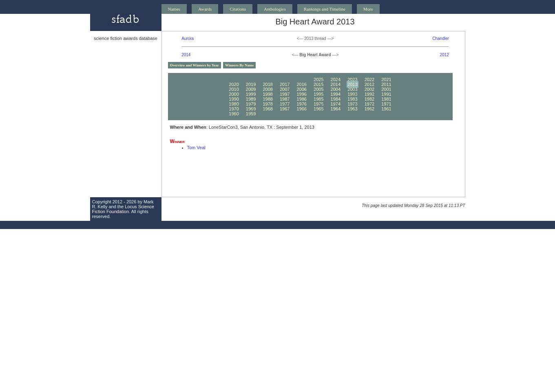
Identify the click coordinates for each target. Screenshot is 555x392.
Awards (205, 9)
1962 (369, 109)
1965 (318, 109)
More (368, 9)
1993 (352, 94)
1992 (369, 94)
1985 (318, 99)
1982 (369, 99)
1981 (386, 99)
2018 (268, 84)
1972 (369, 104)
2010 (234, 89)
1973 (352, 104)
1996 (301, 94)
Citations (238, 9)
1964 (336, 109)
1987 (285, 99)
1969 (251, 109)
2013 (352, 84)
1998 (268, 94)
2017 (285, 84)
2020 (234, 84)
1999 (251, 94)
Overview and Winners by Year (195, 65)
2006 (301, 89)
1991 (386, 94)
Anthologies (275, 9)
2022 (369, 79)
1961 (386, 109)
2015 (318, 84)
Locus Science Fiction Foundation (123, 209)
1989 (251, 99)
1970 (234, 109)
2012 (444, 55)
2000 (234, 94)
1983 (352, 99)
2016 (301, 84)
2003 (352, 89)
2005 (318, 89)
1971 (386, 104)
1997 (285, 94)
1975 (318, 104)
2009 (251, 89)
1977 (285, 104)
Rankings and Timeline (325, 9)
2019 (251, 84)
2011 (386, 84)
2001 (386, 89)
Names (174, 9)
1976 (301, 104)
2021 (386, 79)
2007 (285, 89)
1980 (234, 104)
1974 (336, 104)
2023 (352, 79)
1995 (318, 94)
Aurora (188, 39)
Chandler (441, 39)
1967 (285, 109)
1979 (251, 104)
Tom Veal (196, 148)
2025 (318, 79)
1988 (268, 99)
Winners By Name (239, 65)
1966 (301, 109)
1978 (268, 104)
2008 (268, 89)
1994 (336, 94)
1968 (268, 109)
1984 (336, 99)
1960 (234, 114)
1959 (251, 114)
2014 (186, 55)
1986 (301, 99)
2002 (369, 89)
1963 (352, 109)
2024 (336, 79)
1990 (234, 99)
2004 (336, 89)
